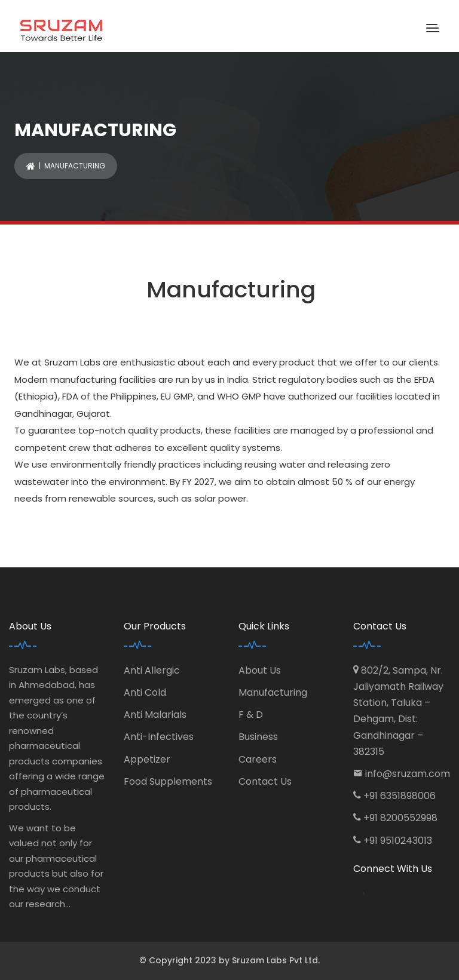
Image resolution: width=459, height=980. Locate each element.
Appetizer (147, 759)
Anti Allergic (152, 670)
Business (258, 737)
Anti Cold (145, 692)
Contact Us (265, 781)
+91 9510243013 (398, 841)
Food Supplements (168, 781)
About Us (260, 670)
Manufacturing (273, 692)
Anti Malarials (155, 715)
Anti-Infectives (159, 737)
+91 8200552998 (400, 818)
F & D (251, 715)
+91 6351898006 (400, 796)
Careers (258, 759)
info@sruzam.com (408, 774)
